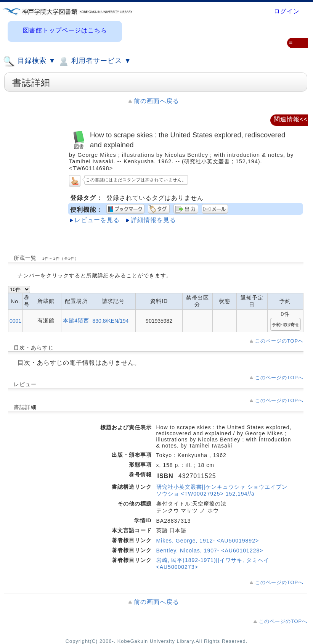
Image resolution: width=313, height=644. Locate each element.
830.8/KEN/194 (110, 321)
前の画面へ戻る (156, 101)
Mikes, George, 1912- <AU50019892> (208, 541)
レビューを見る (97, 220)
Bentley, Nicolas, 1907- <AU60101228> (210, 551)
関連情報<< (291, 119)
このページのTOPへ (279, 341)
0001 (15, 321)
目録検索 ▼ (29, 61)
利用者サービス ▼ (94, 61)
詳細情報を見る (153, 220)
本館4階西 (76, 320)
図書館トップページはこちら (65, 30)
